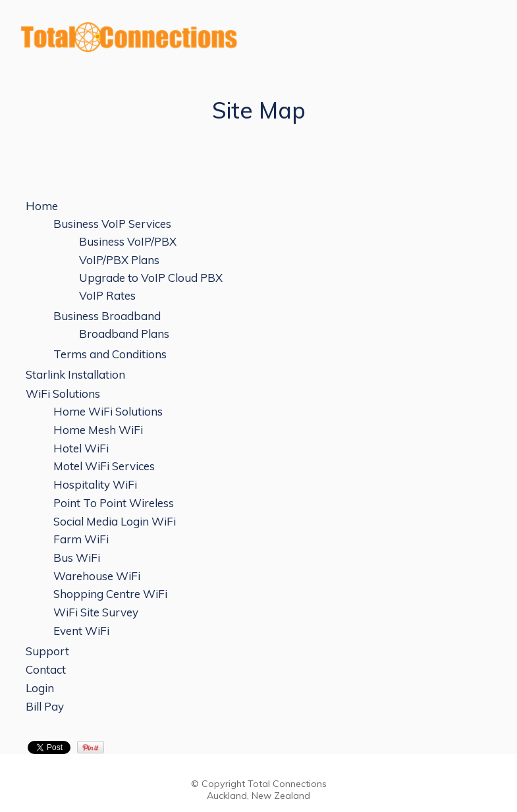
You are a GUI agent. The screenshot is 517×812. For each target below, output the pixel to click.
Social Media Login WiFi (115, 521)
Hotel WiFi (81, 448)
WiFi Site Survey (96, 612)
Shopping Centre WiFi (110, 594)
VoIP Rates (107, 295)
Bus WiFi (77, 557)
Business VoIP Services (112, 224)
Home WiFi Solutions (108, 411)
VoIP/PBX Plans (119, 260)
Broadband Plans (124, 334)
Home (42, 206)
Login (40, 688)
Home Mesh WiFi (98, 430)
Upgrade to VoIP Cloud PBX (151, 278)
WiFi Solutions (63, 393)
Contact (46, 669)
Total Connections (287, 784)
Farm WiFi (81, 539)
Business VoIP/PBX (128, 241)
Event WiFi (81, 631)
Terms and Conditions (110, 354)
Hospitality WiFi (95, 484)
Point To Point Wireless (114, 503)
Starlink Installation (75, 374)
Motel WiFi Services (104, 466)
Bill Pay (45, 706)
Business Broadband (107, 316)
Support (47, 651)
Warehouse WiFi (97, 576)
